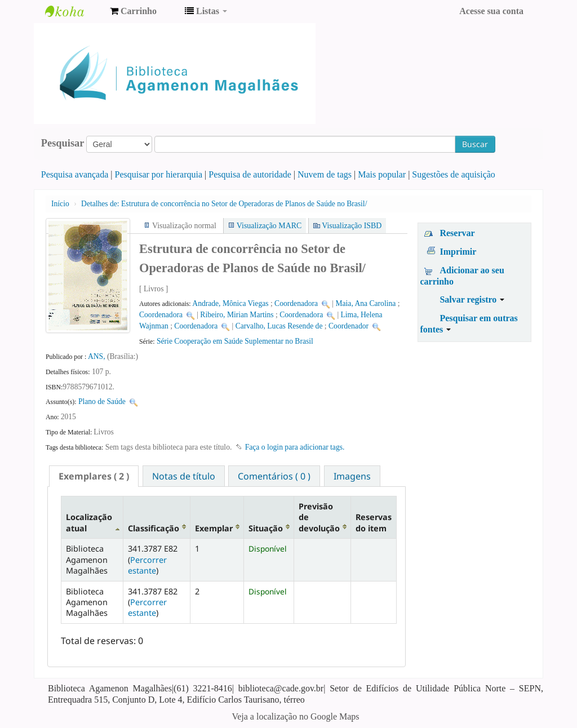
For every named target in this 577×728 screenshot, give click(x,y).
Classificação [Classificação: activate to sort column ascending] (154, 528)
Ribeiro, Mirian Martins (237, 315)
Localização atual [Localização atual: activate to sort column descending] (89, 522)
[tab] (94, 476)
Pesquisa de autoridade (250, 174)
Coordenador (349, 326)
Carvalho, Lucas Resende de (279, 326)
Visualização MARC (269, 226)
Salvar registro (472, 299)
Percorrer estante (147, 565)
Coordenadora (296, 303)
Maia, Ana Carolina (365, 303)
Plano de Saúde (102, 401)
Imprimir (458, 252)
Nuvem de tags (325, 174)
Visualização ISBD (352, 226)
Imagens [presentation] (352, 476)
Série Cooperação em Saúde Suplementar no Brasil (235, 341)
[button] (133, 11)
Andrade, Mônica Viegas (230, 303)
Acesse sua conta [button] (491, 11)
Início (60, 204)
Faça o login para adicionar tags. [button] (295, 447)
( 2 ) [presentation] (94, 476)
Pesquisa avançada (75, 174)
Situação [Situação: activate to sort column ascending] (266, 528)
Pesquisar (63, 143)
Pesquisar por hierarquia (159, 174)
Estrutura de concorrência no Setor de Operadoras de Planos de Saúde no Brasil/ (224, 204)
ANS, (97, 356)
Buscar (475, 144)
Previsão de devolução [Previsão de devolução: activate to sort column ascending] (319, 517)
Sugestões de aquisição (454, 174)
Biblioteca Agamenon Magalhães (73, 11)
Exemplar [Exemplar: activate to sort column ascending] (214, 528)
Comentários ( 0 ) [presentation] (274, 476)
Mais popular (382, 174)
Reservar (457, 233)
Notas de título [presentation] (184, 476)
